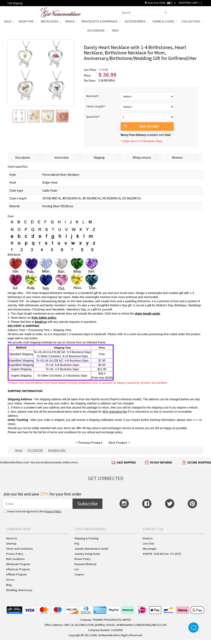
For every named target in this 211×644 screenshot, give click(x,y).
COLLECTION (192, 21)
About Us (12, 538)
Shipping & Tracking (86, 538)
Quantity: (93, 117)
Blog (9, 585)
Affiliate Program (16, 574)
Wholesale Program (18, 564)
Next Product (119, 443)
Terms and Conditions (19, 549)
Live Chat (148, 543)
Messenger (150, 549)
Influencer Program (18, 569)
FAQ (77, 543)
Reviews (10, 580)
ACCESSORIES (137, 21)
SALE (9, 21)
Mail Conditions (15, 559)
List (77, 569)
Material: (93, 96)
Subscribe (87, 504)
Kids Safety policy (44, 318)
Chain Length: (96, 106)
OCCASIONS (97, 30)
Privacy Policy (53, 511)
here (26, 432)
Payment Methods (86, 564)
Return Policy (83, 559)
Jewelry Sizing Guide (87, 554)
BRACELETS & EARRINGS (101, 21)
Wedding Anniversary (19, 590)
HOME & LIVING (165, 21)
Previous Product (89, 443)
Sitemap (11, 543)
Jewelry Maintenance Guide (91, 549)
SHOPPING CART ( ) (190, 3)
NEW (116, 30)
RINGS (71, 21)
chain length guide (147, 314)
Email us (41, 322)
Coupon (79, 574)
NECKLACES (51, 21)
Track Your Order (155, 3)
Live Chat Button (193, 628)
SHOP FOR (28, 21)
